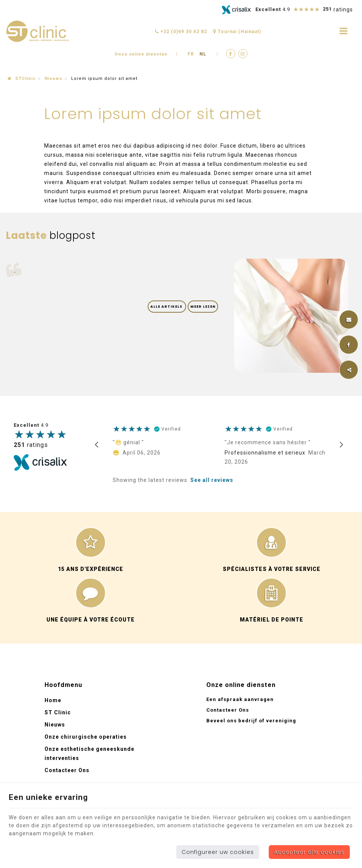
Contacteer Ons (67, 770)
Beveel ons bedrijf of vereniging (251, 721)
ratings (31, 445)
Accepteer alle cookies (309, 852)
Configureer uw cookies (218, 852)
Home (53, 700)
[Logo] (38, 32)
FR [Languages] (192, 54)
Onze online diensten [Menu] (241, 685)
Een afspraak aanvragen (240, 699)
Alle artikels (167, 307)
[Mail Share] (349, 320)
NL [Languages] (204, 54)
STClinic (22, 79)
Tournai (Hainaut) (237, 32)
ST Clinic (58, 712)
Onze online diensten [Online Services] (141, 54)
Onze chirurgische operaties (86, 737)
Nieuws (53, 79)
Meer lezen (203, 307)
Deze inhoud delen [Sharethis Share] (349, 370)
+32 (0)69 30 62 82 (181, 32)
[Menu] (344, 31)
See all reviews (212, 480)
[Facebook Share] (349, 345)
